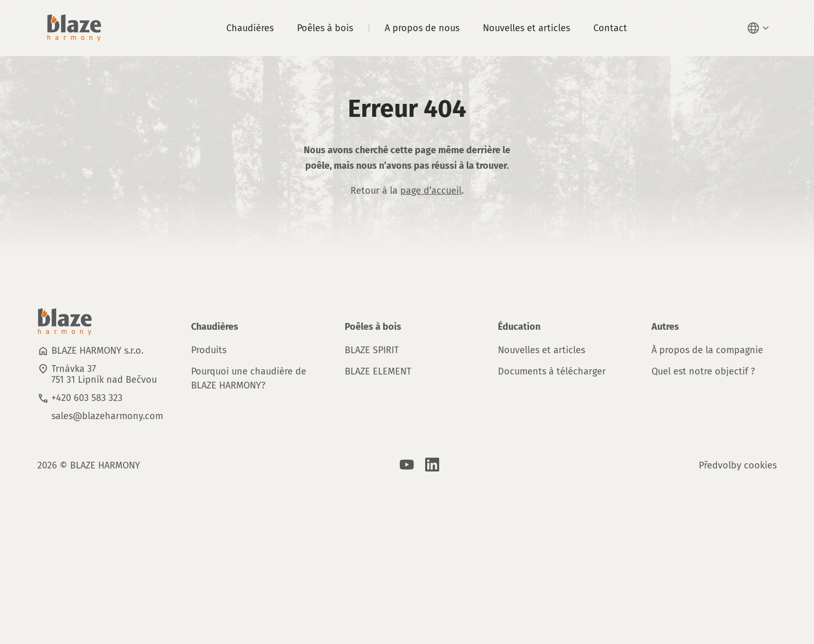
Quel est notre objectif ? (703, 371)
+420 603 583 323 (87, 398)
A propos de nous (422, 28)
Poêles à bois (325, 28)
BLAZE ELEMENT (378, 371)
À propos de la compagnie (707, 350)
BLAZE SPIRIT (372, 350)
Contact (610, 28)
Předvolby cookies (738, 465)
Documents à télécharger (552, 371)
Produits (209, 350)
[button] (759, 28)
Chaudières (250, 28)
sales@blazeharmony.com (107, 416)
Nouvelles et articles (526, 28)
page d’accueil (431, 191)
